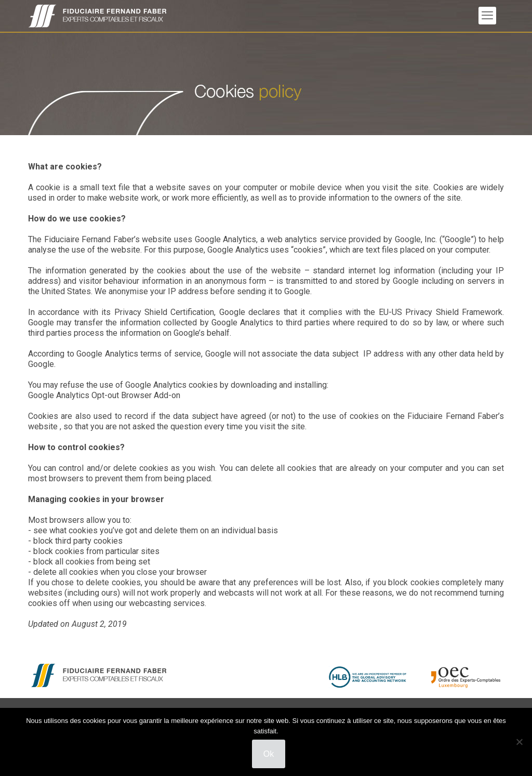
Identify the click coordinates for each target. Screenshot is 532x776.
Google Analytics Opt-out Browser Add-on (104, 395)
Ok (269, 754)
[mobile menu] (487, 16)
